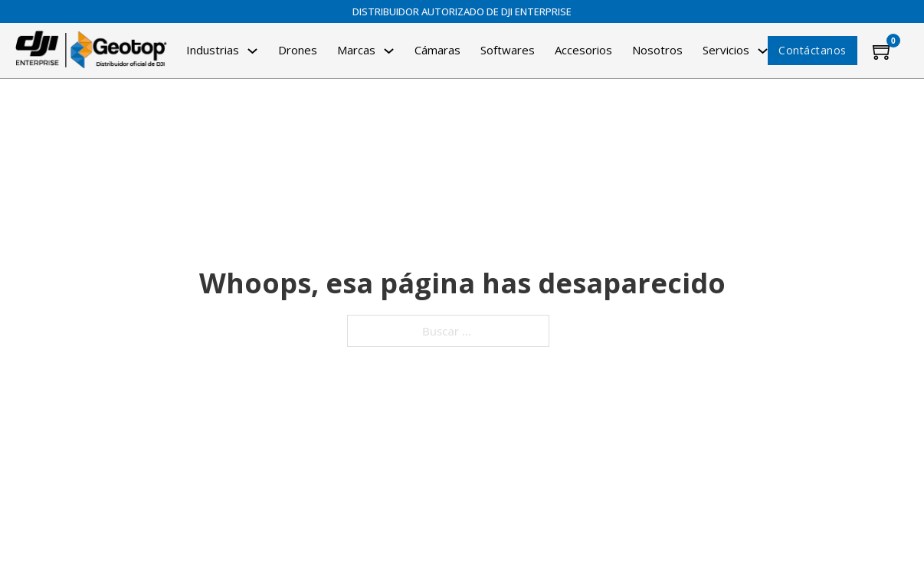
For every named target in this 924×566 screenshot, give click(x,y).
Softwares (508, 50)
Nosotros (657, 50)
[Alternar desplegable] (252, 51)
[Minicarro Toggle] (883, 51)
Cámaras (437, 50)
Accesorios (583, 50)
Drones (298, 50)
